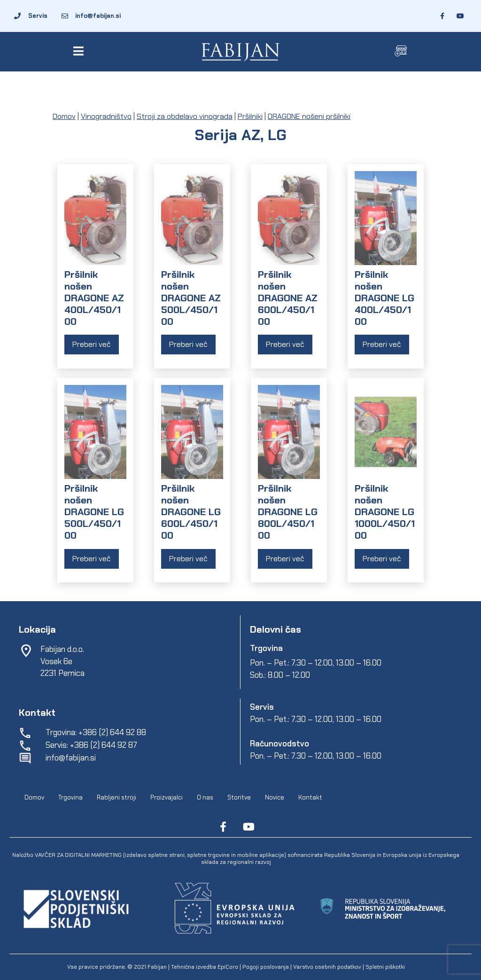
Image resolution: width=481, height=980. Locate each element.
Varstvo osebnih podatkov (327, 967)
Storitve (239, 797)
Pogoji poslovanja (266, 967)
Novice (275, 797)
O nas (205, 797)
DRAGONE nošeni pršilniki (309, 116)
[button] (80, 51)
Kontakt (310, 797)
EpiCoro (228, 967)
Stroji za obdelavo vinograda (185, 116)
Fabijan (157, 967)
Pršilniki (250, 116)
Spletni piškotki (385, 967)
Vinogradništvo (106, 116)
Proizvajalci (167, 797)
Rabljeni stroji (116, 797)
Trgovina (70, 797)
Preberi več (92, 344)
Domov (64, 116)
